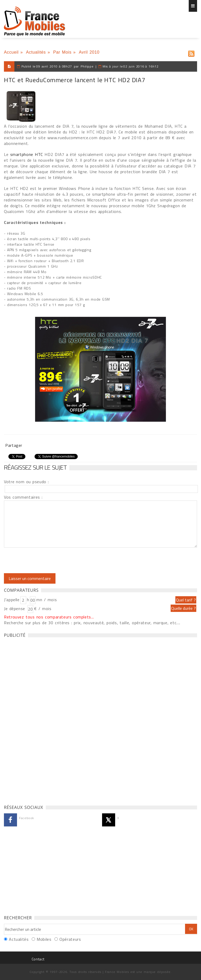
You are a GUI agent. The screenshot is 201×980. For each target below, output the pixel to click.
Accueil (11, 52)
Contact (38, 959)
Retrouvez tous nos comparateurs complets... (49, 617)
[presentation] (48, 560)
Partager (14, 445)
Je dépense (15, 609)
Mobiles (44, 939)
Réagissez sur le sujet (35, 467)
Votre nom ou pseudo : (26, 482)
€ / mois (43, 609)
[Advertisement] (43, 720)
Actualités (36, 52)
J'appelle (12, 600)
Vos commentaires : (23, 497)
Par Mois (62, 52)
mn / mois (47, 600)
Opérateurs (70, 939)
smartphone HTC (27, 154)
